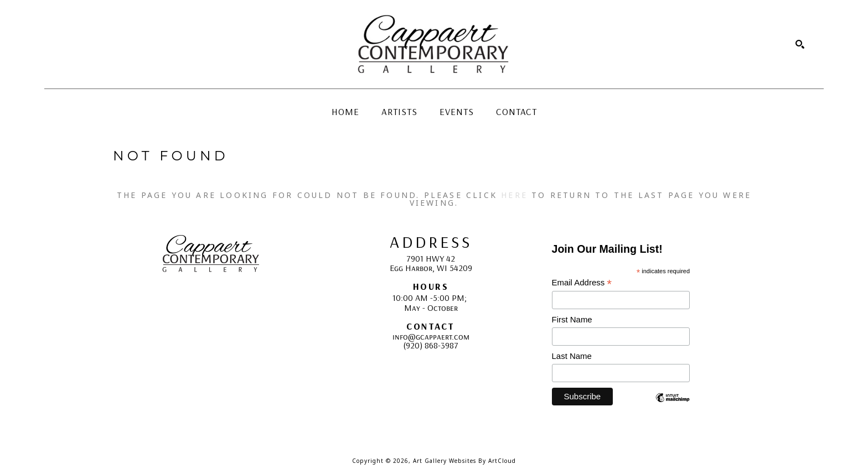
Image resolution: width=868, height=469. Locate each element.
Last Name (572, 356)
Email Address (582, 283)
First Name (572, 319)
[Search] (800, 44)
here (514, 195)
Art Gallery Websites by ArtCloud (464, 461)
